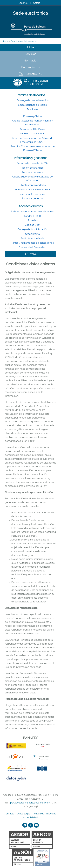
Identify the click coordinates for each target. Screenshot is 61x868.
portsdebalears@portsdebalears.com (30, 803)
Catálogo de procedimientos (33, 100)
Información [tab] (30, 61)
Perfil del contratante (32, 238)
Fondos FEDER (32, 216)
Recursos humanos (32, 172)
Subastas (33, 220)
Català (37, 3)
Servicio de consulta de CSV (33, 163)
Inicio (6, 41)
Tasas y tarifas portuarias (33, 194)
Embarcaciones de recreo (32, 105)
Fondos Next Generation (33, 247)
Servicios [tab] (30, 54)
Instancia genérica (32, 198)
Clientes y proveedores (33, 185)
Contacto (10, 814)
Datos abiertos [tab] (30, 67)
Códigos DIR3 (32, 225)
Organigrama (32, 234)
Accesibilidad (31, 818)
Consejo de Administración (33, 229)
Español (23, 3)
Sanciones (32, 109)
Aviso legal (24, 814)
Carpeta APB (34, 74)
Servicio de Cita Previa (33, 129)
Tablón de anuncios (33, 168)
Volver (31, 254)
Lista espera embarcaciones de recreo (33, 212)
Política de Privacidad (45, 814)
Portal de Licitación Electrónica (33, 190)
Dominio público (32, 116)
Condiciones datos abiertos (24, 41)
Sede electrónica (30, 13)
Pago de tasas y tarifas (32, 134)
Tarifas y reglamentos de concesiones (33, 243)
